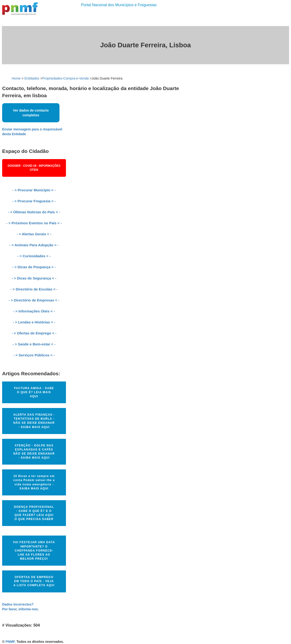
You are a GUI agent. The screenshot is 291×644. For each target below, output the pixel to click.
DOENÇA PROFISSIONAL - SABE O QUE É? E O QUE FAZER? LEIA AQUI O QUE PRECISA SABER (34, 513)
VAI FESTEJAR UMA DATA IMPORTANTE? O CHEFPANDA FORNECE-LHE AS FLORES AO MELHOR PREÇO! (34, 550)
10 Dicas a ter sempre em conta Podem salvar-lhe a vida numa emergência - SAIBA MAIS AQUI (34, 482)
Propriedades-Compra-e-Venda (66, 78)
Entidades (32, 78)
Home (16, 78)
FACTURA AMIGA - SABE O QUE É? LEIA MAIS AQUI (34, 392)
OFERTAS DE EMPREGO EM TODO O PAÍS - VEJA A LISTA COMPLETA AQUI (34, 581)
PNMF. (11, 642)
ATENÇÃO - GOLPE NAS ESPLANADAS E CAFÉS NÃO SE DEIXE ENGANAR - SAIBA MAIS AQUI (34, 452)
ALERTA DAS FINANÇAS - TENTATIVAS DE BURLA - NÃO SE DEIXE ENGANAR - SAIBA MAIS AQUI (34, 421)
